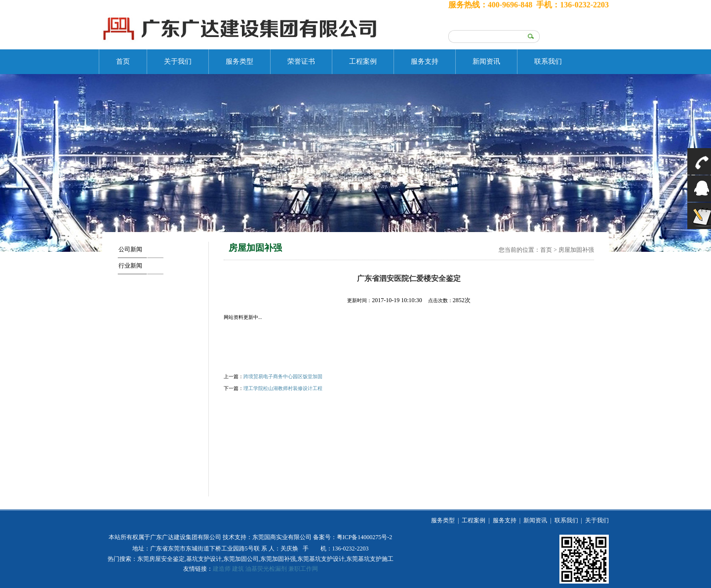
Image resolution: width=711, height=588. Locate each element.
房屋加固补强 (576, 250)
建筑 (238, 569)
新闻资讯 (486, 61)
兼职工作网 (303, 569)
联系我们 (548, 61)
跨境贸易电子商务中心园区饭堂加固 (283, 376)
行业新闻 (130, 266)
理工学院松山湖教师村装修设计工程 (283, 388)
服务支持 (425, 61)
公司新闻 (130, 249)
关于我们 (178, 61)
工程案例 (363, 61)
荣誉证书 (301, 61)
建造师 (222, 569)
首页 (123, 61)
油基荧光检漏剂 (266, 569)
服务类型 (239, 61)
